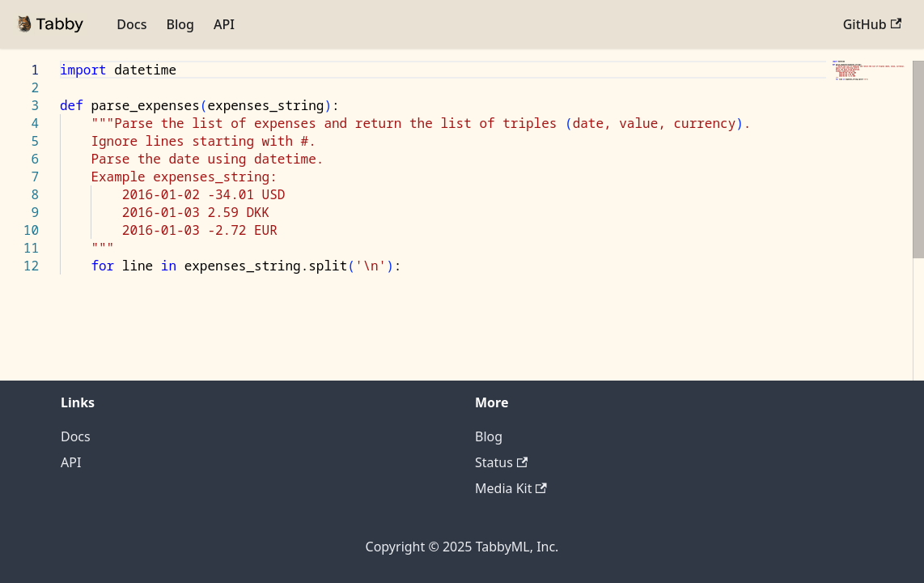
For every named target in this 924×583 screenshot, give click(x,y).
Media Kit (511, 488)
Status (501, 462)
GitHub (872, 24)
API (224, 24)
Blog (180, 24)
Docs (131, 24)
